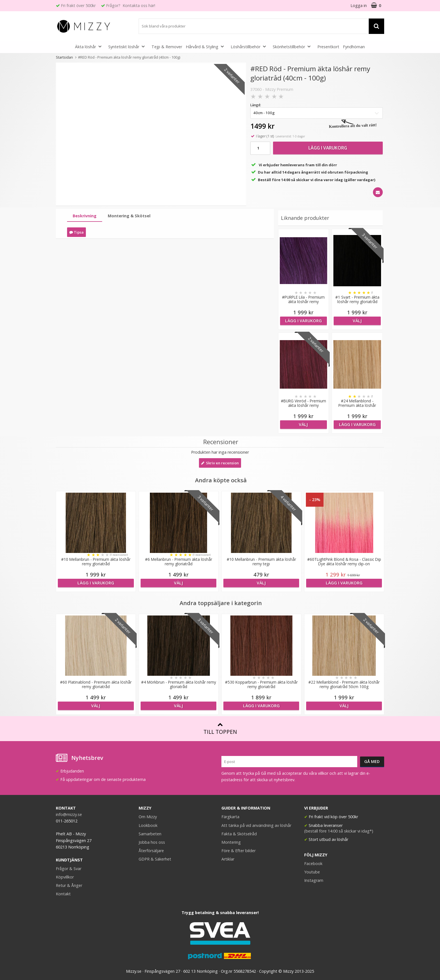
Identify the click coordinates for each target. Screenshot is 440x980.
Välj (357, 321)
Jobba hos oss (152, 842)
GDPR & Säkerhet (155, 859)
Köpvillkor (65, 877)
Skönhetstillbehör (293, 46)
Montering (231, 842)
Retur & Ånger (69, 885)
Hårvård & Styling (206, 46)
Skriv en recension (220, 463)
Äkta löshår (90, 46)
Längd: (256, 105)
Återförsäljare (151, 851)
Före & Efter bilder (239, 851)
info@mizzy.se (69, 814)
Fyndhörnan (354, 47)
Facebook (313, 863)
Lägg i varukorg (328, 148)
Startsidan (64, 57)
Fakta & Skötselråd (239, 834)
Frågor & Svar (69, 869)
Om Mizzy (148, 817)
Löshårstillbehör (250, 46)
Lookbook (148, 825)
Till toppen (220, 729)
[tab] (85, 216)
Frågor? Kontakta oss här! (131, 5)
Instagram (314, 880)
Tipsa (76, 232)
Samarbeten (150, 834)
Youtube (312, 872)
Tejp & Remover (167, 47)
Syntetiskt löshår (128, 46)
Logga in (359, 5)
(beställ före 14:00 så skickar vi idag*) (339, 831)
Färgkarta (230, 817)
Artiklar (228, 859)
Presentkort (328, 47)
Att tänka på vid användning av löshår (256, 825)
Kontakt (63, 894)
